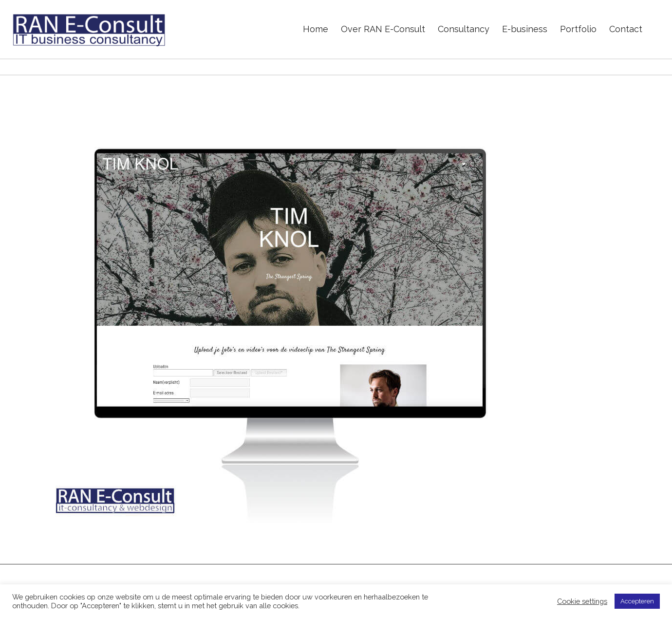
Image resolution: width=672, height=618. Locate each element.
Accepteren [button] (637, 601)
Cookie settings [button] (582, 601)
